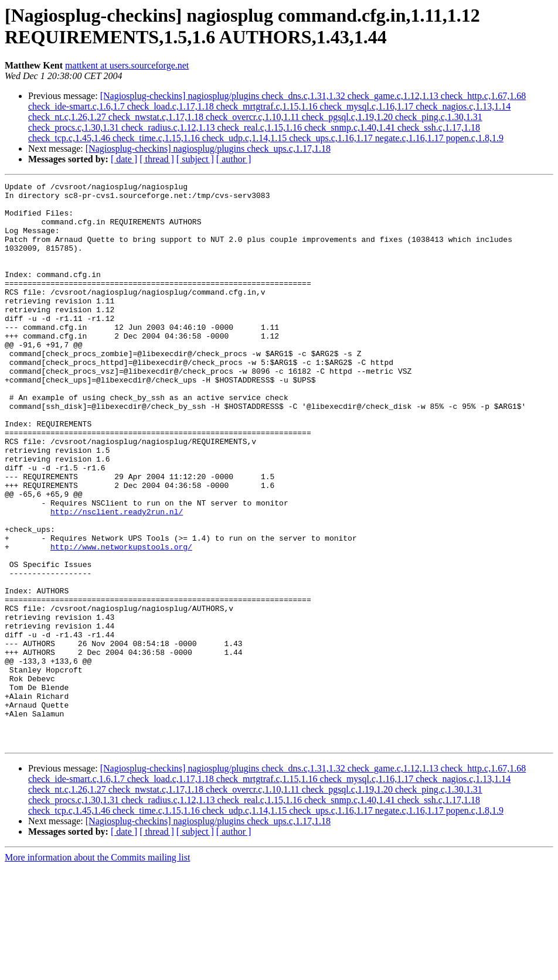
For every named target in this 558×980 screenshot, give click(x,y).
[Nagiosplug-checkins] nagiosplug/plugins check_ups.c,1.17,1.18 (208, 148)
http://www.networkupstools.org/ (121, 620)
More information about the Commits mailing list (97, 970)
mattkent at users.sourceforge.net (127, 65)
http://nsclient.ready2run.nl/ (117, 578)
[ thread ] (157, 159)
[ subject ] (195, 159)
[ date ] (124, 159)
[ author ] (234, 159)
